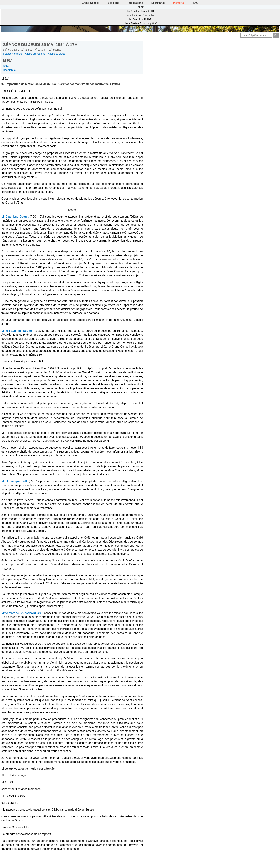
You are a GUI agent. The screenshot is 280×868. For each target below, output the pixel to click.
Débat (6, 66)
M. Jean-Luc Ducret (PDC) (141, 11)
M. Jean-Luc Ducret (15, 217)
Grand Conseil (91, 3)
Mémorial (179, 3)
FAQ (196, 3)
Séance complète (13, 54)
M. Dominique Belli (15, 481)
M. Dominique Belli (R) (141, 19)
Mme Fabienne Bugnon (17, 331)
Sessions (113, 3)
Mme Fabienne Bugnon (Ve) (141, 15)
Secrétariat (158, 3)
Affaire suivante (57, 54)
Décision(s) (9, 70)
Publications (135, 3)
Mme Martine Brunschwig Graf (141, 23)
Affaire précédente (35, 54)
